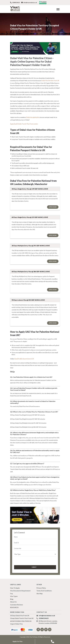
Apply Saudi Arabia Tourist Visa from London (24, 124)
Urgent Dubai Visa (16, 624)
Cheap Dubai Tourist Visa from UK (22, 618)
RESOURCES (14, 607)
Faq (11, 593)
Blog (12, 599)
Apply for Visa (17, 641)
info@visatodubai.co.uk (29, 3)
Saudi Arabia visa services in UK (24, 358)
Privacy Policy (41, 588)
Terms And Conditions (44, 590)
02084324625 (15, 3)
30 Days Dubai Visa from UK (20, 615)
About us (13, 602)
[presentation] (24, 560)
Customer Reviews (16, 604)
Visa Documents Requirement (20, 590)
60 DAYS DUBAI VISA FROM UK (21, 621)
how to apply (15, 588)
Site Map (40, 593)
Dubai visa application (33, 117)
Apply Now (53, 207)
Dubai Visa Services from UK (50, 81)
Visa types (14, 596)
